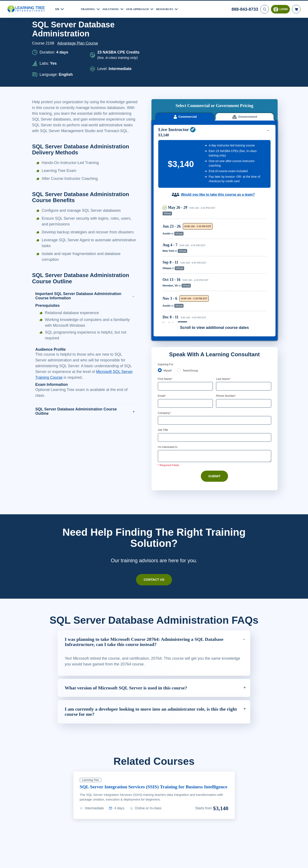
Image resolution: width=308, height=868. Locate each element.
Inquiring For (166, 296)
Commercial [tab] (185, 49)
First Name (165, 311)
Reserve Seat (251, 145)
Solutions (113, 8)
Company (165, 345)
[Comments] (215, 389)
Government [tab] (245, 49)
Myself (168, 303)
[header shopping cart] (296, 9)
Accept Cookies (251, 861)
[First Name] (185, 318)
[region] (215, 194)
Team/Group (192, 303)
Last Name (224, 311)
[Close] (301, 860)
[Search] (264, 9)
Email (162, 328)
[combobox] (221, 336)
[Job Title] (215, 370)
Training (89, 8)
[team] (180, 302)
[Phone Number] (244, 336)
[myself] (160, 302)
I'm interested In (168, 380)
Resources (170, 8)
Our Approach (141, 8)
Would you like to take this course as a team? (218, 127)
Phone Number (227, 328)
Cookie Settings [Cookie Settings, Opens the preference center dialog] (221, 861)
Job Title (163, 362)
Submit (214, 409)
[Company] (215, 353)
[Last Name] (244, 318)
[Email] (185, 336)
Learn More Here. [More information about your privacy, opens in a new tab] (49, 864)
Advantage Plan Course (79, 43)
